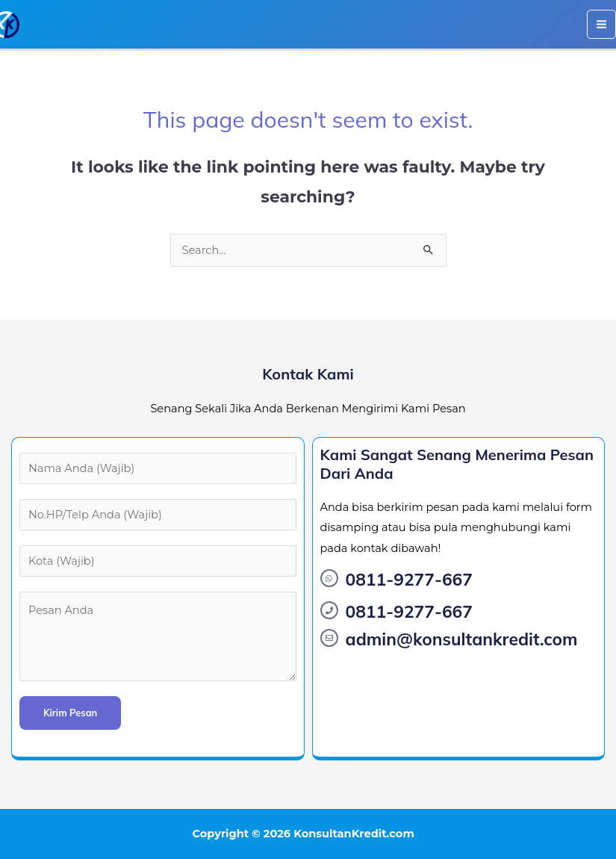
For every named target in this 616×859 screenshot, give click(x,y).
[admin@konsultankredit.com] (329, 638)
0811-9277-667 (409, 579)
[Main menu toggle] (601, 24)
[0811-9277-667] (329, 578)
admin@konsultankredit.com (462, 639)
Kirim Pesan (70, 713)
